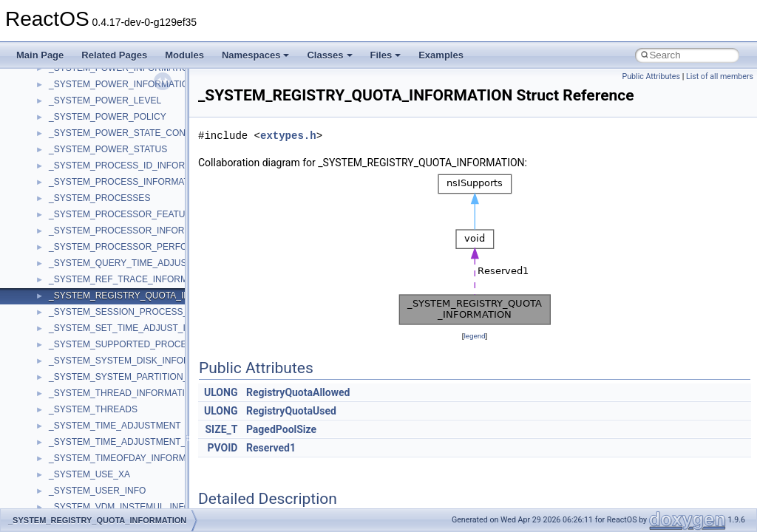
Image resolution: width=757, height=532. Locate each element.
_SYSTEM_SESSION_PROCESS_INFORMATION (149, 312)
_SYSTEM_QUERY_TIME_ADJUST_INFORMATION (154, 263)
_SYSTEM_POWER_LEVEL (105, 100)
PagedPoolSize (281, 429)
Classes (329, 55)
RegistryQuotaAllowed (298, 392)
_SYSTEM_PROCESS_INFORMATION (127, 182)
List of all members (720, 76)
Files (386, 55)
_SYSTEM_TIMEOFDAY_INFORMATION (131, 458)
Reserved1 (271, 448)
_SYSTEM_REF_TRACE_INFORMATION (132, 279)
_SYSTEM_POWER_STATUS (108, 149)
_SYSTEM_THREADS (93, 409)
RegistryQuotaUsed (291, 411)
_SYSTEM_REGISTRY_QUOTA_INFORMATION (146, 296)
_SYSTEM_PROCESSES (99, 198)
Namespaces (256, 55)
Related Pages (114, 55)
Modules (184, 55)
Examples (441, 55)
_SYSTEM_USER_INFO (97, 491)
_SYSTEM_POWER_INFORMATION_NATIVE (140, 84)
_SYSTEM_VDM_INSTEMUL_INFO (120, 507)
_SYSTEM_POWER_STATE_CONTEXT (129, 133)
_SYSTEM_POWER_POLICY (108, 117)
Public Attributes (651, 76)
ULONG (221, 392)
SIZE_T (221, 429)
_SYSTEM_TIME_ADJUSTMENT (115, 426)
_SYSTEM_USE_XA (89, 474)
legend (474, 336)
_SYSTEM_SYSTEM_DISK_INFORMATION (136, 361)
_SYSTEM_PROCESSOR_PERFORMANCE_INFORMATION (170, 247)
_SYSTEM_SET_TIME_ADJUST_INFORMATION (147, 328)
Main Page (40, 55)
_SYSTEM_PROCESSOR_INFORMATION (133, 231)
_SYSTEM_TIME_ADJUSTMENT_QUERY (133, 442)
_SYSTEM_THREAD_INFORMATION (123, 393)
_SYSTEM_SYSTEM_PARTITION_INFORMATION (149, 377)
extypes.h (288, 136)
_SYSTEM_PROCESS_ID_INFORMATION (134, 166)
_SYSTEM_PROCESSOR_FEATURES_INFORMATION (159, 214)
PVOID (223, 448)
